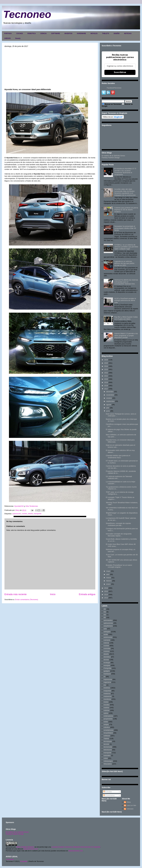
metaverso (108, 696)
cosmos (107, 651)
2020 (106, 379)
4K (105, 609)
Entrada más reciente (16, 594)
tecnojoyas (108, 741)
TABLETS (106, 34)
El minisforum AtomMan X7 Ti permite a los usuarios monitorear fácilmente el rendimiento (125, 172)
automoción (17, 514)
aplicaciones (108, 623)
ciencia (106, 643)
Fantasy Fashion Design (111, 158)
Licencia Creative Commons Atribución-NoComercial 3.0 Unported (76, 847)
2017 (106, 389)
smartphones (109, 730)
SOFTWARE (56, 34)
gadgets (107, 671)
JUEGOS (7, 38)
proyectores (108, 719)
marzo (109, 578)
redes (106, 722)
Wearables (108, 764)
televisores (108, 750)
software (107, 736)
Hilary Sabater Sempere (25, 847)
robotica (107, 727)
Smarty (18, 38)
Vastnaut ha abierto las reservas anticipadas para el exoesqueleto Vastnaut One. (126, 282)
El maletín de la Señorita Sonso (113, 156)
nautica (106, 708)
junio (108, 411)
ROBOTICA (32, 34)
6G (105, 615)
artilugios (107, 632)
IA (105, 677)
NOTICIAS (128, 34)
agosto (109, 405)
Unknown (130, 809)
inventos (107, 688)
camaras (107, 640)
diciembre (110, 392)
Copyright (24, 861)
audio (106, 634)
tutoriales (107, 755)
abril (108, 574)
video (106, 758)
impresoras (108, 679)
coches (24, 514)
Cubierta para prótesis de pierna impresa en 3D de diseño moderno (126, 210)
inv (105, 685)
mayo (108, 571)
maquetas (107, 691)
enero (108, 584)
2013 (106, 598)
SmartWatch (108, 733)
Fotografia (108, 668)
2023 (106, 369)
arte (105, 629)
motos (106, 702)
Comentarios (109, 795)
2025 (106, 363)
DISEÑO (117, 34)
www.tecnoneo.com (31, 849)
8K (105, 617)
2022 (106, 373)
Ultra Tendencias (32, 506)
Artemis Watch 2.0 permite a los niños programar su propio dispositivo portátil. (126, 335)
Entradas (108, 792)
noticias (107, 710)
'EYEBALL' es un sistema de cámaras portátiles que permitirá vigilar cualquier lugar (126, 247)
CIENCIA (43, 34)
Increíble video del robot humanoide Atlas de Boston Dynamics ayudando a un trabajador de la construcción (125, 192)
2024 (106, 366)
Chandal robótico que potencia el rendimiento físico (118, 457)
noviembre (110, 395)
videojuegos (108, 761)
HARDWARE (81, 34)
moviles (107, 705)
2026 (106, 360)
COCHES (20, 34)
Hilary (129, 802)
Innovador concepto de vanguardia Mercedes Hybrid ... (119, 535)
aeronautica (108, 620)
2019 (106, 382)
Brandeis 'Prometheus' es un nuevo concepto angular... (119, 566)
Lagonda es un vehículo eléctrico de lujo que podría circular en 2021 (124, 263)
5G (105, 612)
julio (108, 408)
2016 (106, 588)
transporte (38, 514)
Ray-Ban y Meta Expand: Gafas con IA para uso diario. (126, 318)
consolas (107, 648)
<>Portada (10, 859)
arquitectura (108, 626)
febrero (109, 581)
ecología (107, 663)
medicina (107, 694)
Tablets (106, 738)
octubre (109, 398)
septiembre (110, 401)
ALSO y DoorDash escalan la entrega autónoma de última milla (125, 300)
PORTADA (8, 34)
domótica (107, 657)
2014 (106, 595)
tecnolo (106, 744)
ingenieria (107, 682)
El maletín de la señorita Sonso (17, 832)
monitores (107, 699)
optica (106, 713)
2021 (106, 376)
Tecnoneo (27, 14)
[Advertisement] (50, 68)
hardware (107, 674)
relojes (106, 724)
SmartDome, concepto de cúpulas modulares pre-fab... (118, 524)
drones (106, 660)
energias (107, 665)
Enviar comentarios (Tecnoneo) (26, 599)
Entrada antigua (87, 594)
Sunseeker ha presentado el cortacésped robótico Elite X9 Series (125, 228)
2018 (106, 386)
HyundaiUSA (19, 506)
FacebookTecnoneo (114, 88)
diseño (30, 514)
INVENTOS (68, 34)
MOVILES (94, 34)
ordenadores (108, 716)
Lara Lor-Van (131, 805)
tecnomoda (108, 747)
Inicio (53, 594)
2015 (106, 591)
